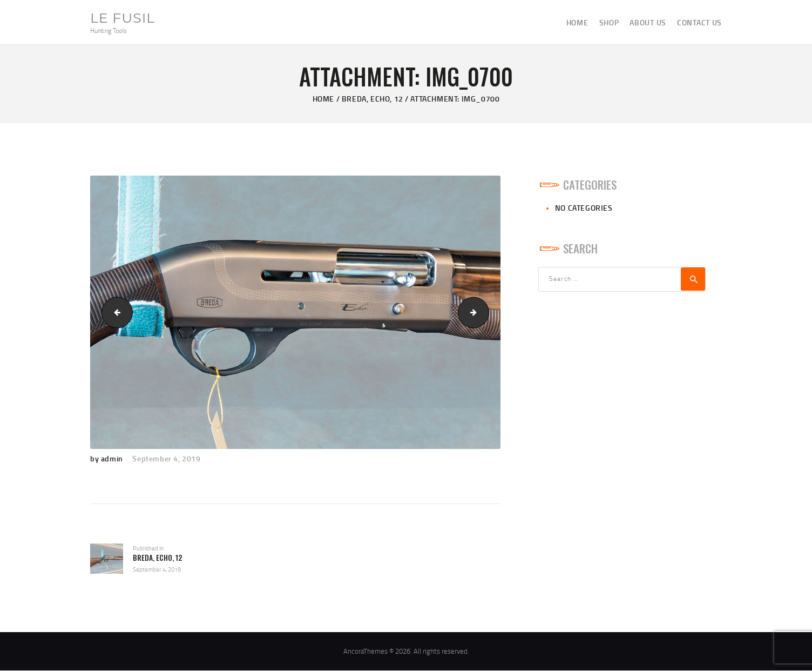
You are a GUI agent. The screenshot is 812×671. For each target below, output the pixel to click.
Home (323, 99)
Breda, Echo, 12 (373, 99)
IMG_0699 (114, 312)
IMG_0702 (485, 312)
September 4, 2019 (166, 458)
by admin (107, 458)
